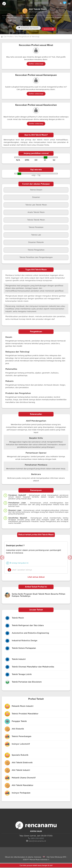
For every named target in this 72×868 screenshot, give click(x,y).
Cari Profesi (8, 37)
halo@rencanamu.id (36, 841)
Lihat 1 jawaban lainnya (20, 570)
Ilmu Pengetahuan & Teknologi (27, 37)
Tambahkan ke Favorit (28, 28)
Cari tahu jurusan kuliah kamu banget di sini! (36, 865)
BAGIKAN (49, 29)
